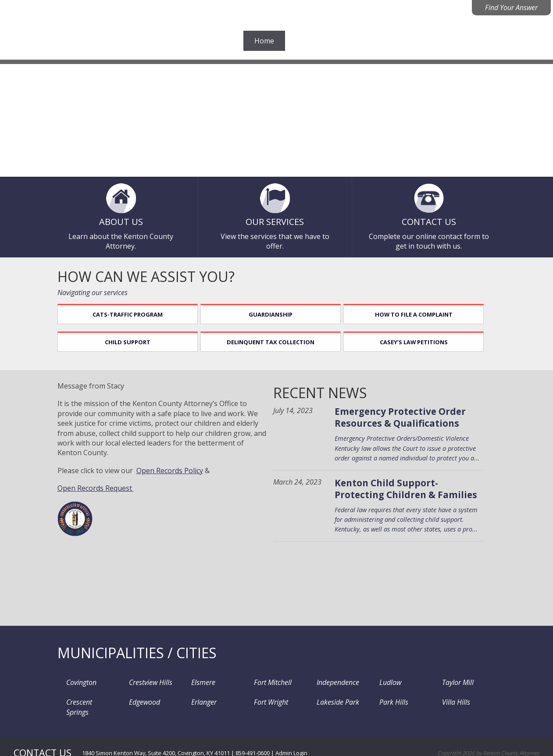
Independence (334, 682)
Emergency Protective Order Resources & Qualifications (412, 419)
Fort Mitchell (268, 682)
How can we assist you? (146, 275)
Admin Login (291, 738)
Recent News (332, 394)
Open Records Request (96, 489)
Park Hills (389, 699)
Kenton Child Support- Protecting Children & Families (418, 490)
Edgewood (140, 699)
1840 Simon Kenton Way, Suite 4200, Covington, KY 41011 (156, 738)
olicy (196, 472)
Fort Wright (267, 699)
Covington (77, 682)
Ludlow (385, 682)
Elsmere (199, 682)
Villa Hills (451, 699)
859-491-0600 (253, 738)
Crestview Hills (146, 682)
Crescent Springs (87, 699)
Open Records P (162, 472)
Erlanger (200, 699)
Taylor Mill (453, 682)
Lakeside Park (334, 699)
